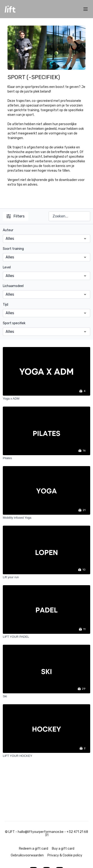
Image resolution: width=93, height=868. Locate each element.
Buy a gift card (63, 849)
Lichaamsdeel (13, 286)
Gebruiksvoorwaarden (27, 855)
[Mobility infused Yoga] (46, 518)
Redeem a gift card (34, 849)
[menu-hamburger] (86, 9)
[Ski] (46, 696)
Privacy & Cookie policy (65, 855)
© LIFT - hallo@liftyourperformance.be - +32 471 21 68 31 (46, 834)
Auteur (8, 230)
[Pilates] (46, 458)
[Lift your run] (46, 577)
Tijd (5, 305)
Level (7, 267)
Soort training (13, 249)
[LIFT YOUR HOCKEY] (46, 756)
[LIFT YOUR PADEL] (46, 637)
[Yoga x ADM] (46, 399)
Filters (16, 216)
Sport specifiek (14, 323)
